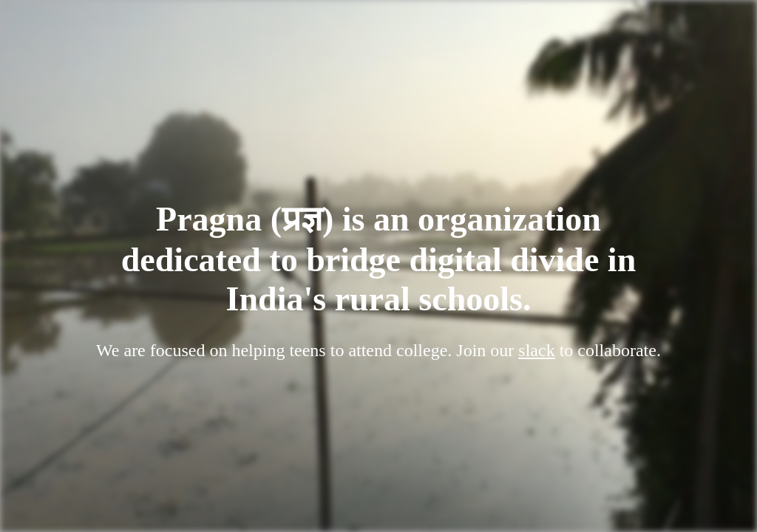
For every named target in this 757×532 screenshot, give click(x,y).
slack (536, 350)
